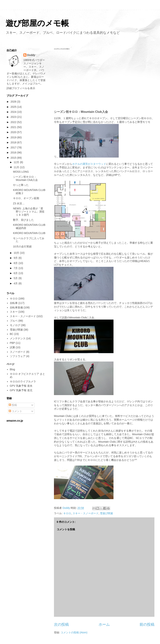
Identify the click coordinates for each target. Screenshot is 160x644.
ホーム (104, 624)
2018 (14, 142)
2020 (14, 132)
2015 (14, 158)
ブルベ (14, 321)
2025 (14, 107)
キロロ (67, 513)
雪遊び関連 (106, 513)
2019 (14, 137)
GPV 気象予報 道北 (21, 390)
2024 (14, 112)
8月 (16, 263)
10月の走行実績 (22, 246)
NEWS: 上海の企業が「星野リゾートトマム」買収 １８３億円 (30, 212)
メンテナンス (18, 338)
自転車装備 (16, 307)
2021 (14, 127)
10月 (17, 253)
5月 (16, 278)
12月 (17, 162)
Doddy (31, 55)
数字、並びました (23, 220)
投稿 (13, 405)
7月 (16, 268)
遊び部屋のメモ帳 (37, 23)
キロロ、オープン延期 (26, 198)
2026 (14, 102)
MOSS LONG (21, 172)
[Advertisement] (104, 80)
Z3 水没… (19, 203)
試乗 (12, 347)
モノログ (15, 325)
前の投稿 (147, 624)
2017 (14, 147)
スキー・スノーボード (86, 513)
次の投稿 (61, 624)
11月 (17, 167)
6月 (16, 273)
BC (12, 334)
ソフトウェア (18, 356)
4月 (16, 283)
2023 (14, 117)
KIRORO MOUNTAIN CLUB (29, 233)
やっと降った (21, 185)
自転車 (14, 303)
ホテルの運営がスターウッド (89, 164)
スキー (14, 312)
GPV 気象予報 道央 (21, 386)
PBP (12, 343)
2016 (14, 153)
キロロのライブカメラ (23, 381)
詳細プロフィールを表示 (21, 88)
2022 (14, 122)
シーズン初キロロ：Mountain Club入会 (25, 178)
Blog (12, 369)
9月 (16, 258)
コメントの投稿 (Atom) (74, 632)
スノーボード (18, 352)
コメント (15, 411)
